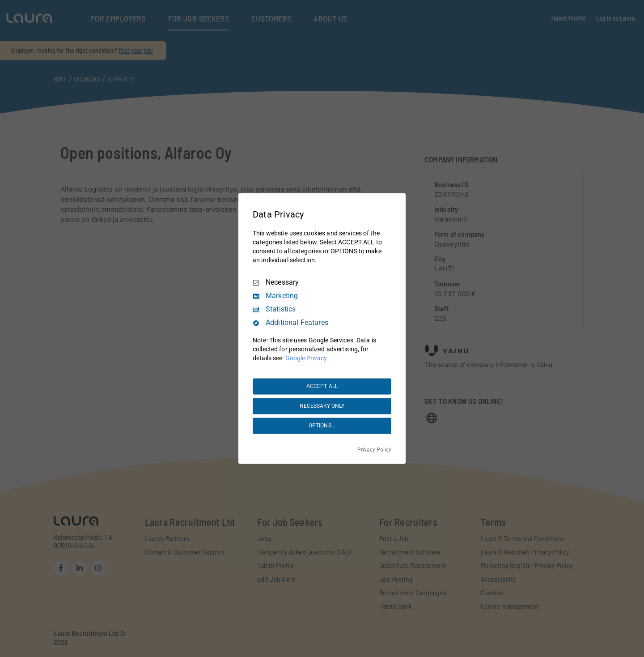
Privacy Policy (374, 450)
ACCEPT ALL (322, 386)
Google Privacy (306, 358)
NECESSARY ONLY (322, 406)
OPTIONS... (322, 426)
